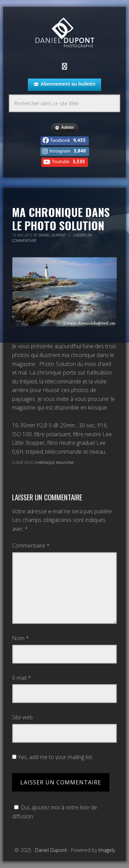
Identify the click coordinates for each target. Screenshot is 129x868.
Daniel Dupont (65, 33)
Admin (64, 128)
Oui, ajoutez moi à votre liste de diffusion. (55, 812)
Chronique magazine (54, 463)
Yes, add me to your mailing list (52, 757)
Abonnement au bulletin (64, 84)
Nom (20, 638)
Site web (22, 717)
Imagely (107, 850)
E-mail (21, 678)
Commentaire (31, 546)
